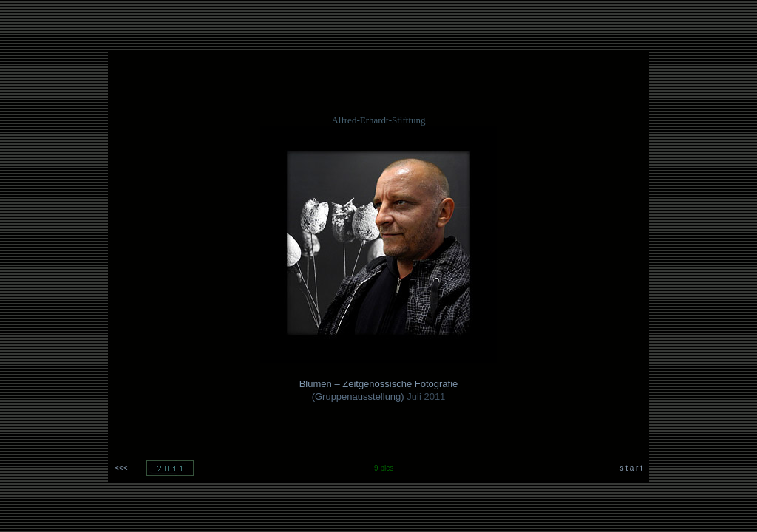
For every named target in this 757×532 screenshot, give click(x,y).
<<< (121, 468)
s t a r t (631, 468)
